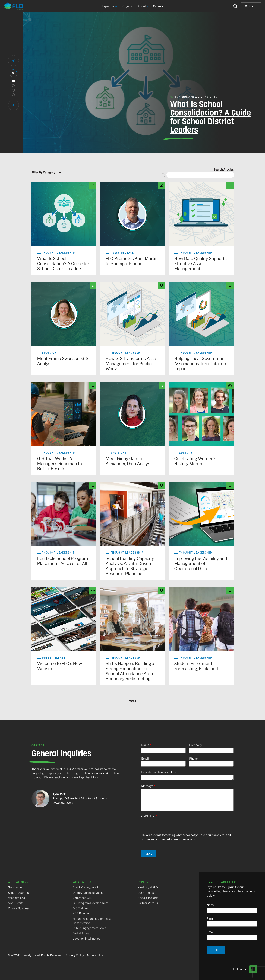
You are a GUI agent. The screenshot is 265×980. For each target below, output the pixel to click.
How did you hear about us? (159, 772)
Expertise (109, 6)
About (143, 6)
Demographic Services (88, 893)
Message (147, 786)
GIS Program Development (90, 903)
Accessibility (95, 955)
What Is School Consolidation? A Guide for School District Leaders (200, 117)
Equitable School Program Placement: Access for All (63, 561)
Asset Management (85, 887)
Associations (16, 898)
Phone (193, 759)
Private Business (19, 908)
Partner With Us (148, 903)
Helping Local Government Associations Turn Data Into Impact (201, 364)
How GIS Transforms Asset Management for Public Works (132, 364)
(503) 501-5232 (63, 803)
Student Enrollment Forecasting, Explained (196, 666)
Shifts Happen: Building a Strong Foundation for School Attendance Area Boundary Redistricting (130, 671)
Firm (210, 919)
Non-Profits (16, 903)
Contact (251, 6)
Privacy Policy (75, 955)
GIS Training (81, 908)
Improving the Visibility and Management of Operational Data (201, 563)
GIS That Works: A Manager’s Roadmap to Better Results (59, 464)
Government (16, 887)
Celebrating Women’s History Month (195, 461)
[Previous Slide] (13, 61)
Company (195, 745)
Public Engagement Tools (89, 928)
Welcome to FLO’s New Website (60, 666)
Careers (158, 6)
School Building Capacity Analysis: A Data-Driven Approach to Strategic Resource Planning (130, 566)
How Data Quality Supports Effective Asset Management (200, 264)
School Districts (18, 893)
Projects (127, 6)
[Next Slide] (13, 105)
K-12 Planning (82, 913)
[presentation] (168, 826)
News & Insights (148, 898)
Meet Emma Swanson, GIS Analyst (63, 361)
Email (145, 759)
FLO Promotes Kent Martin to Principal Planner (132, 261)
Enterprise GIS (82, 898)
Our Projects (146, 893)
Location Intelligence (86, 939)
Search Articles (224, 170)
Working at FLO (148, 887)
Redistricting (81, 933)
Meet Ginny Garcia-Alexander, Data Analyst (129, 461)
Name (145, 745)
